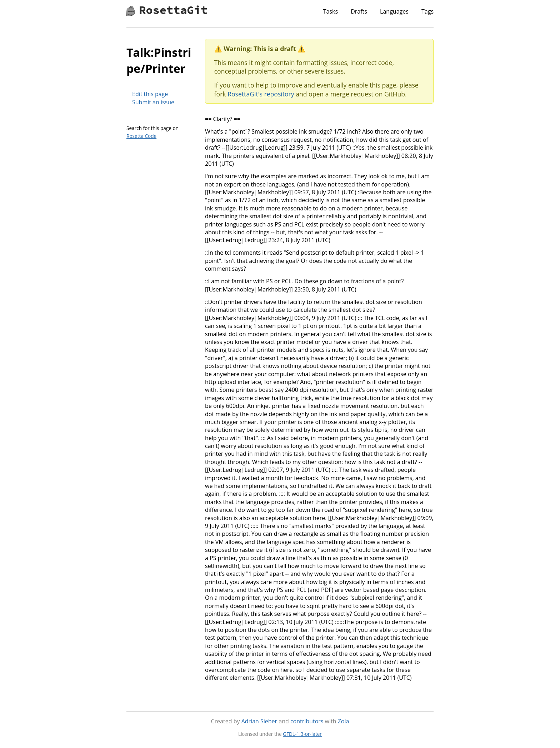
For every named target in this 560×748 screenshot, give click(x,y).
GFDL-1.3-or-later (302, 734)
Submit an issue (153, 102)
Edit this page (150, 94)
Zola (344, 721)
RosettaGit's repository (261, 94)
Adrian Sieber (259, 721)
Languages (394, 11)
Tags (427, 11)
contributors (308, 721)
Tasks (331, 11)
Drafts (359, 11)
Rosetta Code (141, 136)
